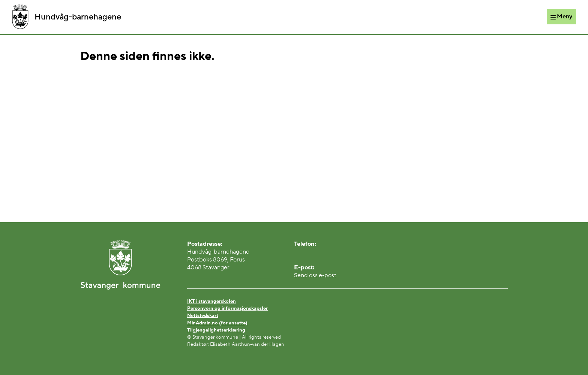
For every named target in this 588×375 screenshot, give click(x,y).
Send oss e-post (315, 275)
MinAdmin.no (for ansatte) (217, 323)
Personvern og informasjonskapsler (227, 308)
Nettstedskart (203, 315)
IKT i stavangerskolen (211, 301)
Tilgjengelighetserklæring (216, 330)
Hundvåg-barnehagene (67, 17)
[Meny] (561, 16)
